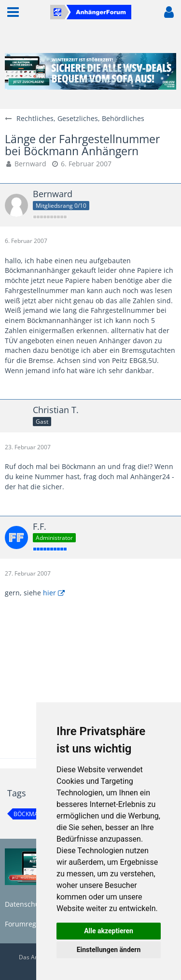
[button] (13, 12)
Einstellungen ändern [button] (109, 950)
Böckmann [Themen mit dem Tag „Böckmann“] (30, 814)
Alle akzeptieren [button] (109, 931)
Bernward (30, 164)
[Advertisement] (91, 687)
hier (49, 593)
